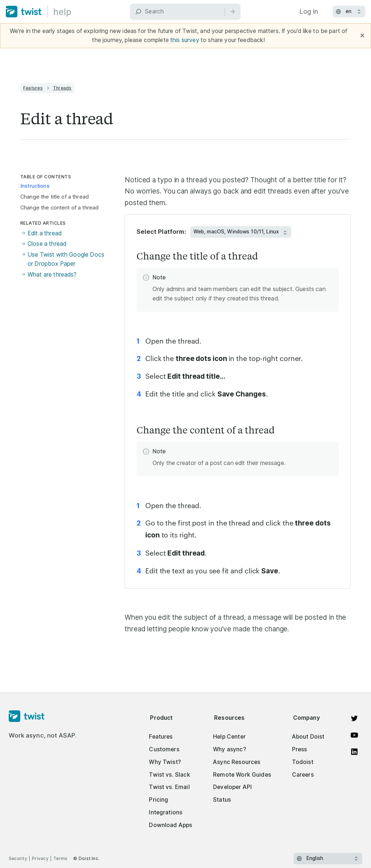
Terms (60, 858)
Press (300, 749)
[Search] (185, 12)
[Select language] (328, 859)
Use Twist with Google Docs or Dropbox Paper (62, 259)
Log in (309, 11)
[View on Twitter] (354, 718)
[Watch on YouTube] (354, 735)
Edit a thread (41, 233)
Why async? (230, 749)
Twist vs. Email (169, 787)
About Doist (308, 737)
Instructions (35, 186)
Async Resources (237, 762)
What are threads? (49, 275)
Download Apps (170, 825)
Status (222, 800)
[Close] (362, 36)
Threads (62, 88)
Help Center (229, 737)
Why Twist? (165, 762)
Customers (164, 749)
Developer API (232, 787)
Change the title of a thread (55, 197)
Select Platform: (161, 232)
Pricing (159, 800)
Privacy (40, 858)
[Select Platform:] (241, 232)
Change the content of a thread (59, 208)
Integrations (166, 812)
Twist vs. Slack (169, 775)
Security (18, 858)
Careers (303, 775)
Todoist (303, 762)
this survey (185, 40)
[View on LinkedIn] (354, 752)
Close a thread (43, 244)
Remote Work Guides (242, 775)
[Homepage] (43, 717)
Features (33, 88)
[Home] (39, 12)
